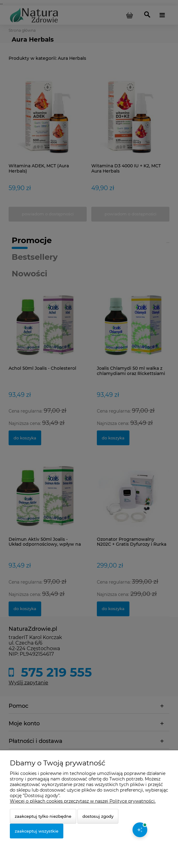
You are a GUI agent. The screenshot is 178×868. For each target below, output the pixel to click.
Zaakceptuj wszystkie (37, 831)
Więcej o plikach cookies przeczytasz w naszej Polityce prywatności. (83, 801)
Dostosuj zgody (98, 816)
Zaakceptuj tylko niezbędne (43, 816)
